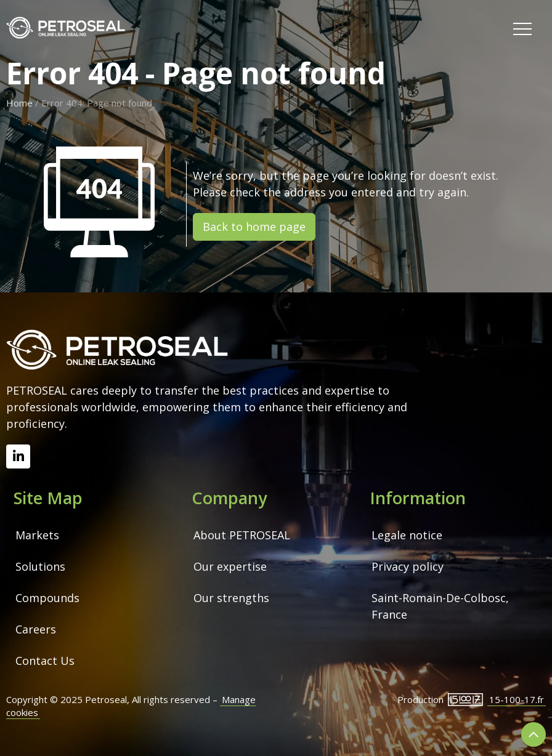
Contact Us (45, 661)
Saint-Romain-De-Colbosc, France (442, 606)
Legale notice (407, 535)
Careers (36, 629)
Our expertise (230, 566)
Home (19, 103)
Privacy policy (408, 566)
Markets (37, 535)
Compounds (47, 598)
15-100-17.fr (517, 699)
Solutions (40, 566)
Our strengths (231, 598)
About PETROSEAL (242, 535)
